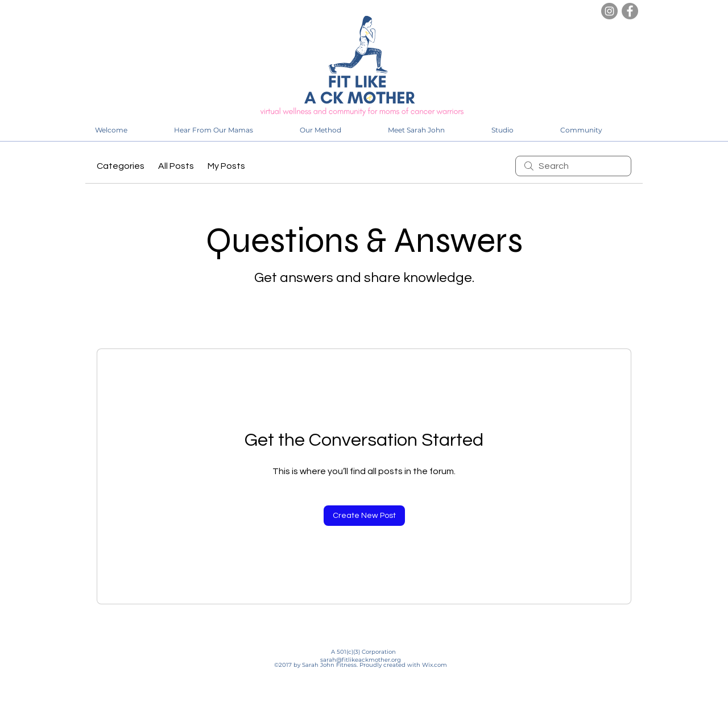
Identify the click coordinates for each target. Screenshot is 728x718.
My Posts (226, 166)
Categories (121, 166)
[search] (573, 166)
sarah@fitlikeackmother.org (361, 660)
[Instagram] (609, 11)
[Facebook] (630, 11)
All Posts (176, 166)
